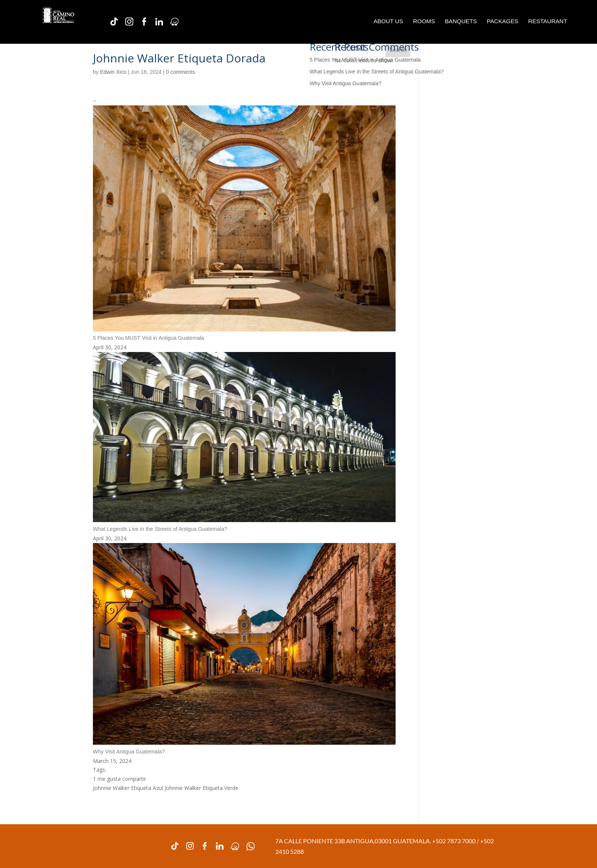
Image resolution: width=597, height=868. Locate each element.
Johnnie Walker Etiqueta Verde (201, 788)
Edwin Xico (113, 72)
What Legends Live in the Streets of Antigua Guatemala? (377, 72)
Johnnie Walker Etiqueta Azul (128, 788)
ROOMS (424, 22)
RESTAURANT (548, 22)
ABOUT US (388, 22)
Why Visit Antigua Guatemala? (346, 83)
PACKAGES (502, 22)
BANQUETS (461, 22)
